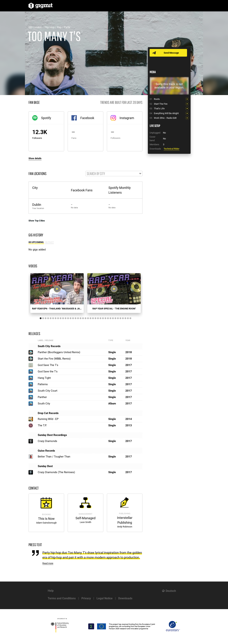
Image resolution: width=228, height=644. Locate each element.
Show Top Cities (37, 221)
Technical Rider (172, 149)
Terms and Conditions (62, 598)
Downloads (125, 598)
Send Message (171, 53)
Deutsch (171, 591)
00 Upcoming (36, 243)
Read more (48, 564)
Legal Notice (105, 598)
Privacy (86, 598)
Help (51, 591)
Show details (35, 158)
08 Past (49, 243)
